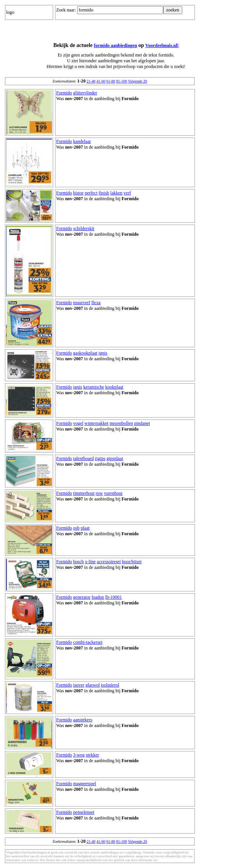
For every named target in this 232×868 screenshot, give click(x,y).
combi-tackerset (88, 642)
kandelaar (82, 141)
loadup (98, 597)
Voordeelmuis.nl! (162, 45)
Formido (64, 93)
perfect (91, 193)
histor (78, 193)
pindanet (142, 423)
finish (104, 193)
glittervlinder (85, 93)
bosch (78, 562)
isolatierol (110, 685)
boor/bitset (132, 562)
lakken (116, 193)
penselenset (84, 812)
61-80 (111, 81)
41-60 (101, 81)
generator (82, 597)
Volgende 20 (138, 81)
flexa (96, 303)
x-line (90, 562)
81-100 (122, 81)
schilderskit (84, 228)
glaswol (93, 685)
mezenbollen (121, 423)
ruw (99, 493)
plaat (85, 528)
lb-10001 (113, 597)
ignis (103, 353)
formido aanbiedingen (116, 45)
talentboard (83, 458)
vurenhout (113, 493)
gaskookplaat (85, 353)
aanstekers (83, 720)
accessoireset (109, 562)
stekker (92, 755)
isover (79, 685)
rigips (100, 458)
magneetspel (84, 784)
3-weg (79, 755)
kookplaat (114, 387)
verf (127, 193)
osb (76, 528)
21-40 (91, 81)
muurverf (82, 303)
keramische (94, 387)
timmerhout (84, 493)
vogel (78, 423)
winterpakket (97, 423)
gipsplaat (115, 458)
